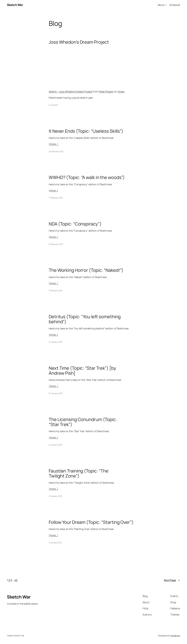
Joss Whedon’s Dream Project (79, 42)
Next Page (172, 580)
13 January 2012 (55, 496)
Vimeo (121, 92)
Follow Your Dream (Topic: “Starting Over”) (91, 522)
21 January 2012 (55, 445)
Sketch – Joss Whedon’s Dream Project (71, 92)
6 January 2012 (55, 543)
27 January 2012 (56, 342)
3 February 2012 (56, 290)
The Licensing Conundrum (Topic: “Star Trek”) (83, 422)
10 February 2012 (56, 244)
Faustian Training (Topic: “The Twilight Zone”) (79, 473)
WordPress (175, 636)
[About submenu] (166, 5)
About (161, 5)
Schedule (175, 5)
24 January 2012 (56, 393)
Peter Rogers (106, 92)
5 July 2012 (53, 105)
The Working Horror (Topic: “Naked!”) (86, 270)
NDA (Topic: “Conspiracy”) (75, 224)
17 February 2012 (56, 198)
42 (16, 580)
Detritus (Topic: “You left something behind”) (85, 319)
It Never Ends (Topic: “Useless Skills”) (86, 131)
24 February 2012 (56, 151)
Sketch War (15, 5)
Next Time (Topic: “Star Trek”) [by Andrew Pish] (82, 371)
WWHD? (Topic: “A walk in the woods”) (87, 177)
